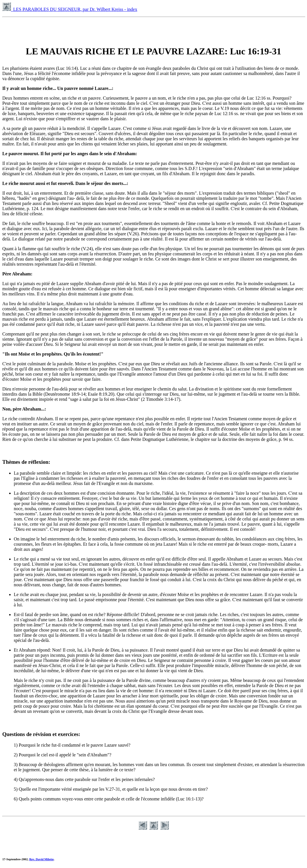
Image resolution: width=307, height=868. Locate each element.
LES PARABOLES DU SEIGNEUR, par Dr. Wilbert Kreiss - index (70, 9)
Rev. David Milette (41, 859)
